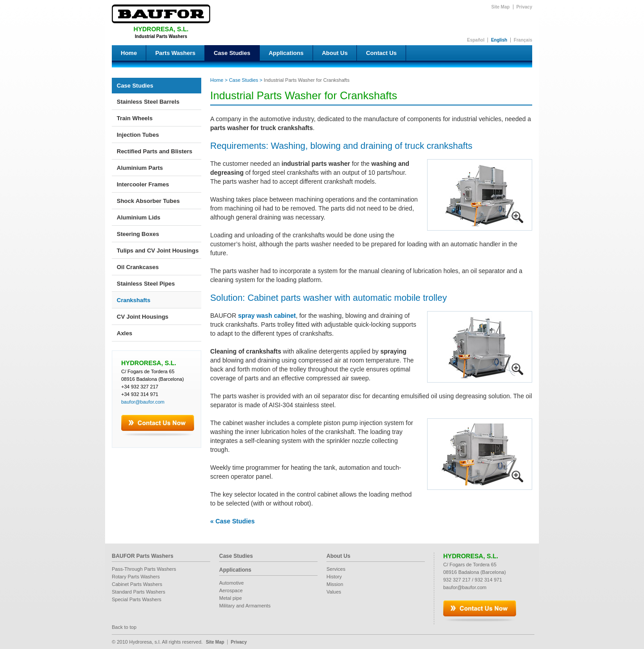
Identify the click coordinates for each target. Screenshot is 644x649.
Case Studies (232, 53)
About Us (335, 53)
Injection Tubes (138, 135)
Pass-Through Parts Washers (144, 569)
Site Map (501, 7)
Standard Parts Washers (138, 592)
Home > (219, 80)
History (334, 577)
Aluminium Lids (139, 217)
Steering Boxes (138, 234)
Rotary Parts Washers (136, 577)
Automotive (231, 583)
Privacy (524, 7)
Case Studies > (245, 80)
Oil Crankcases (138, 267)
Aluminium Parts (140, 168)
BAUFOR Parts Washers (143, 556)
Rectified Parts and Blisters (155, 151)
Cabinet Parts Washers (137, 584)
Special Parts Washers (137, 599)
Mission (335, 584)
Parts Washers (175, 53)
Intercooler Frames (143, 184)
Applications (286, 53)
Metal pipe (231, 598)
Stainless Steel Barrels (148, 102)
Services (336, 569)
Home (129, 53)
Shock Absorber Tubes (148, 201)
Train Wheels (135, 118)
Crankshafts (133, 300)
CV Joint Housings (143, 317)
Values (334, 592)
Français (523, 40)
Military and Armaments (245, 606)
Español (476, 40)
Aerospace (231, 590)
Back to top (124, 627)
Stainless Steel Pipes (146, 284)
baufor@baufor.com (143, 402)
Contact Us (381, 53)
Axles (125, 333)
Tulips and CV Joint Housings (158, 251)
